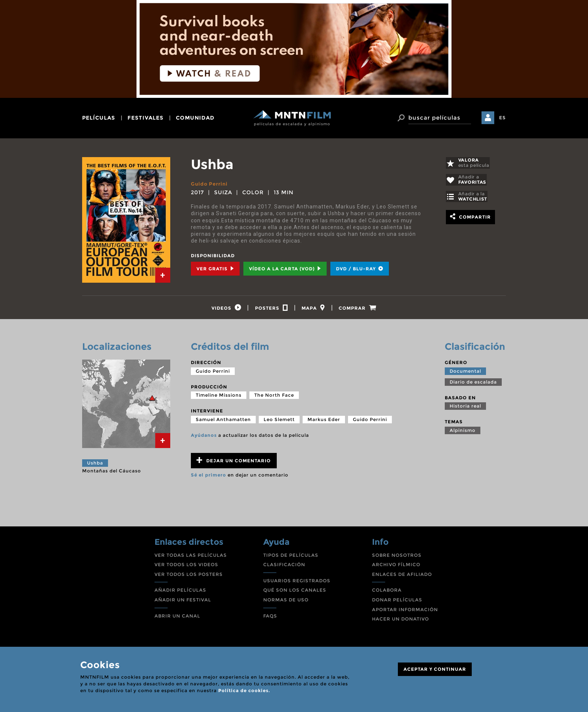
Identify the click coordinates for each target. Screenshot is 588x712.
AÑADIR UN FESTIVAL (183, 602)
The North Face (274, 397)
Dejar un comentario (234, 462)
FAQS (270, 618)
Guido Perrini (211, 184)
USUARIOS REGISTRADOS (297, 583)
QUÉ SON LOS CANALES (295, 592)
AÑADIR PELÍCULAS (180, 592)
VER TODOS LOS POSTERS (189, 576)
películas (99, 118)
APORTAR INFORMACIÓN (405, 612)
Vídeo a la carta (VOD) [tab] (285, 269)
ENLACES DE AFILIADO (402, 576)
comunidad (195, 118)
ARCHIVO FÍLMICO (396, 567)
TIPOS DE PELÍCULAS (291, 557)
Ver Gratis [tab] (215, 269)
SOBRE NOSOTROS (397, 557)
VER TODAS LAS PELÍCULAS (191, 557)
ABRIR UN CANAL (177, 618)
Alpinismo (463, 432)
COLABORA (387, 592)
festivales (145, 118)
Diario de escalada (473, 384)
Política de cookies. (244, 690)
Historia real (465, 408)
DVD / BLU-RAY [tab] (360, 269)
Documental (465, 373)
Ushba (95, 465)
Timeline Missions (219, 397)
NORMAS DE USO (286, 602)
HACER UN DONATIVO (400, 621)
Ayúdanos (204, 437)
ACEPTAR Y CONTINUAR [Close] (435, 669)
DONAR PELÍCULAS (397, 602)
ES (502, 118)
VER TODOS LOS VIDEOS (186, 567)
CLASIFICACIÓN (284, 567)
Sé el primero (208, 477)
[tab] (163, 275)
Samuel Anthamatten (223, 422)
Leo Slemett (279, 422)
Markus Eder (324, 422)
